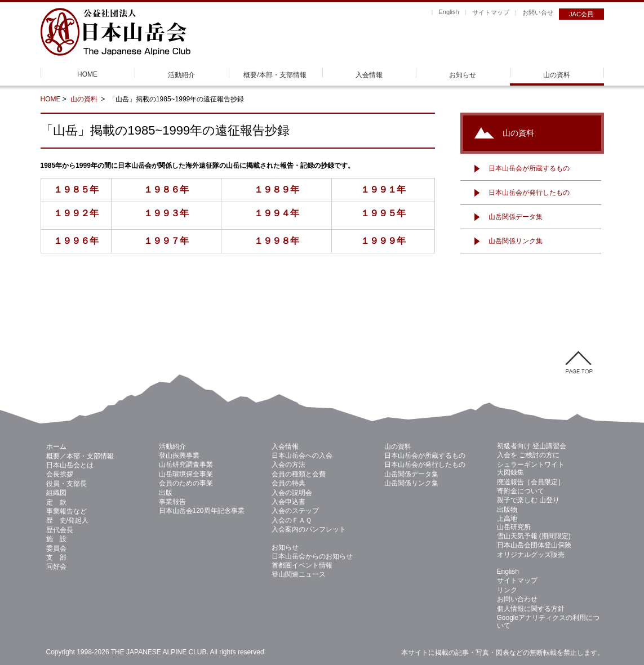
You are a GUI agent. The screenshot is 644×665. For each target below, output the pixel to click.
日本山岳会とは (70, 465)
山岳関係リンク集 (516, 241)
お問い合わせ (517, 599)
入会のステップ (295, 511)
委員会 (56, 548)
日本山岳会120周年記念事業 (202, 511)
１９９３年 (166, 213)
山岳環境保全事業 (186, 474)
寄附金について (521, 491)
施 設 (56, 539)
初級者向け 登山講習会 (532, 446)
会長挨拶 (60, 474)
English (448, 12)
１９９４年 (277, 213)
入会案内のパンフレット (309, 529)
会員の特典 (288, 483)
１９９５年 (383, 213)
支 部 (56, 557)
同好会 (56, 566)
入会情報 (369, 75)
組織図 (56, 493)
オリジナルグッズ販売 (531, 555)
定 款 (56, 502)
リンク (507, 590)
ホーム (56, 447)
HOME (87, 74)
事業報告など (66, 511)
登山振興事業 (179, 456)
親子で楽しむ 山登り (528, 500)
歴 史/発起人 (67, 520)
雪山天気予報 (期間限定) (534, 536)
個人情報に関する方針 (531, 609)
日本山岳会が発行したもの (529, 193)
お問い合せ (538, 12)
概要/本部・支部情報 (275, 75)
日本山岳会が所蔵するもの (529, 168)
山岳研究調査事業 (186, 465)
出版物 (507, 510)
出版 (166, 493)
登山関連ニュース (299, 574)
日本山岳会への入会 (302, 456)
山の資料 (557, 75)
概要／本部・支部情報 (80, 456)
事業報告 (172, 502)
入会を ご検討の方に (528, 455)
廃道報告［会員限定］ (531, 482)
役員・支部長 (66, 484)
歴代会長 (60, 530)
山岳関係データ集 (516, 217)
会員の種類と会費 (299, 474)
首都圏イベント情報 (302, 565)
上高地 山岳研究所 (514, 523)
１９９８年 (277, 241)
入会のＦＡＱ (292, 520)
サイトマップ (491, 12)
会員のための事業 (186, 483)
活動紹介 (181, 75)
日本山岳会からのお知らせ (312, 556)
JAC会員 (581, 14)
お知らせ (463, 75)
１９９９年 (383, 241)
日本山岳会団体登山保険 (534, 545)
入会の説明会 (292, 493)
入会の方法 (288, 465)
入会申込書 (288, 502)
